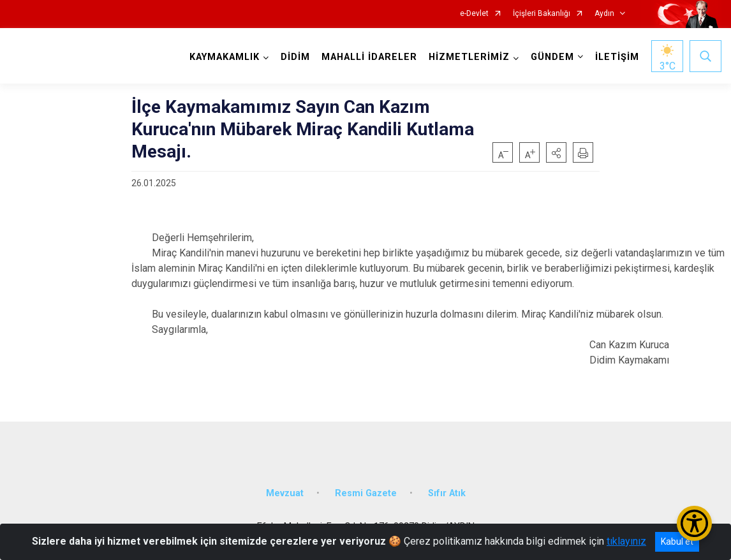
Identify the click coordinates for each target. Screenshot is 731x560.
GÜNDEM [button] (552, 57)
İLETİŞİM (617, 57)
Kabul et (677, 542)
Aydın (604, 14)
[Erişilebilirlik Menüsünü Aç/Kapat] (694, 523)
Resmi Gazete (366, 493)
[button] (556, 152)
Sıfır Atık (447, 493)
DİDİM (295, 57)
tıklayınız (626, 541)
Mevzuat (285, 493)
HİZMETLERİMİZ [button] (469, 57)
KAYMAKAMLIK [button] (225, 57)
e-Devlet (474, 14)
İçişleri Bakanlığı (542, 14)
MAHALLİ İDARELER (369, 57)
